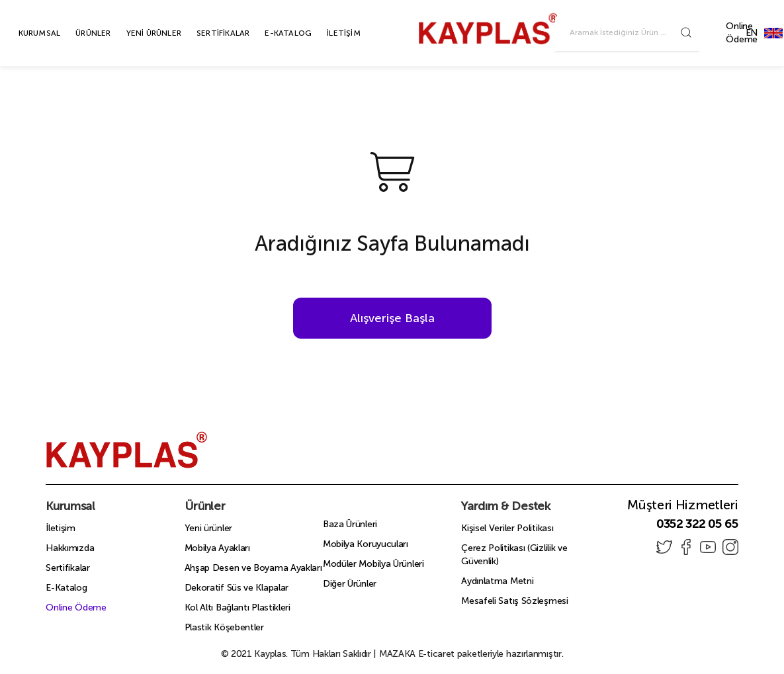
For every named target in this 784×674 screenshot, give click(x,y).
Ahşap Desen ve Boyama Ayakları (253, 568)
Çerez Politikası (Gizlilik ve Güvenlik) (514, 555)
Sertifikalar (67, 568)
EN (773, 33)
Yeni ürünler (208, 528)
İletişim (61, 528)
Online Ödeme (742, 33)
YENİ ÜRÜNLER (139, 33)
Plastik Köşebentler (224, 627)
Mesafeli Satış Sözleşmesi (515, 601)
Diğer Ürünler (350, 584)
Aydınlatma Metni (497, 581)
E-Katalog (66, 588)
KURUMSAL (24, 33)
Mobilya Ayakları (217, 548)
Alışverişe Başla (392, 318)
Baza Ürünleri (350, 524)
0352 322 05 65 (697, 524)
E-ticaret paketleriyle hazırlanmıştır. (471, 654)
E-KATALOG (273, 33)
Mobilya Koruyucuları (366, 544)
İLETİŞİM (328, 33)
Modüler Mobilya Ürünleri (373, 564)
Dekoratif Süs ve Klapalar (237, 588)
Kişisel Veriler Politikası (507, 528)
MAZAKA (397, 654)
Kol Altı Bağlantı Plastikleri (238, 608)
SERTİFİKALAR (208, 33)
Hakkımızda (70, 548)
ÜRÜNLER (78, 33)
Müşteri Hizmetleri (683, 505)
